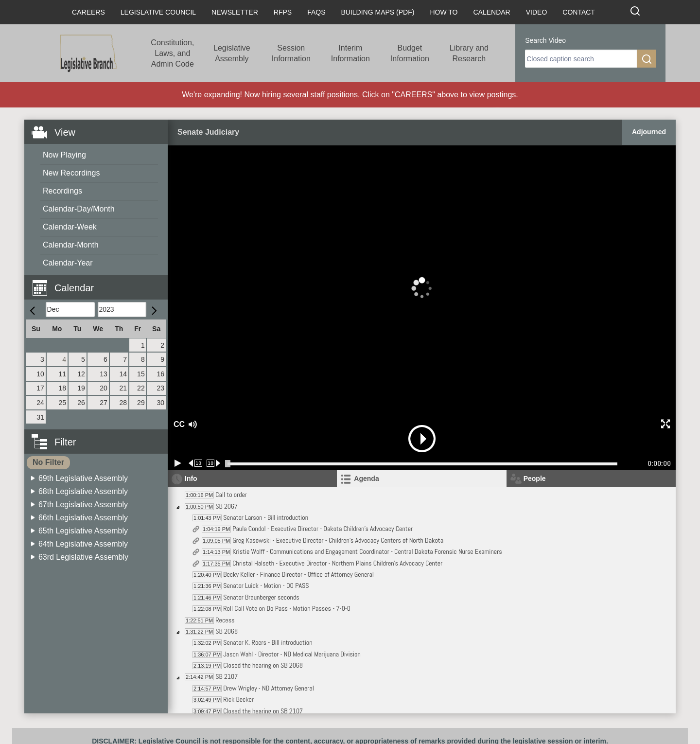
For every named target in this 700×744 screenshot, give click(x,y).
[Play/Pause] (178, 463)
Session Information (291, 53)
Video (537, 12)
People (535, 478)
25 (63, 403)
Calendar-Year (68, 263)
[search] (581, 59)
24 (40, 403)
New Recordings (71, 173)
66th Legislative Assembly (83, 518)
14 (123, 374)
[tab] (421, 479)
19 (81, 388)
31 (40, 417)
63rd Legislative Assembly (83, 557)
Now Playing (64, 155)
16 (160, 374)
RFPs (283, 12)
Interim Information (350, 53)
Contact (579, 12)
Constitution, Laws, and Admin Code (172, 53)
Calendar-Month (71, 245)
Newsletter (235, 12)
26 (81, 403)
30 (160, 403)
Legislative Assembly (232, 53)
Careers (88, 12)
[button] (100, 282)
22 (141, 388)
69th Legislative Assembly (83, 478)
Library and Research (469, 53)
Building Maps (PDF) (378, 12)
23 (160, 388)
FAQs (316, 12)
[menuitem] (99, 155)
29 (141, 403)
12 (81, 374)
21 (123, 388)
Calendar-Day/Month (79, 209)
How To (444, 12)
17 (40, 388)
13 (104, 374)
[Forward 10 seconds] (214, 463)
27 (104, 403)
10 (40, 374)
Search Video (545, 40)
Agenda (366, 478)
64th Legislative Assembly (83, 544)
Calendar (491, 12)
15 (141, 374)
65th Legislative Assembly (83, 531)
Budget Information (410, 53)
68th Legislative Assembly (83, 491)
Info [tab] (191, 478)
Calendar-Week (70, 227)
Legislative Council (158, 12)
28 (123, 403)
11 (63, 374)
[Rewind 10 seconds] (196, 463)
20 (104, 388)
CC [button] (178, 424)
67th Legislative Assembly (83, 505)
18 (63, 388)
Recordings (62, 191)
